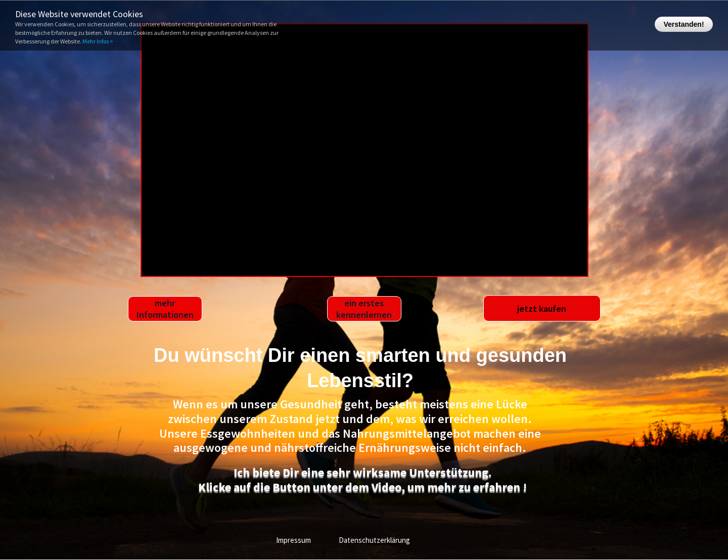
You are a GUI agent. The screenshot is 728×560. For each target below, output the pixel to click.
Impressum (293, 540)
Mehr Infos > (98, 41)
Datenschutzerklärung (374, 540)
